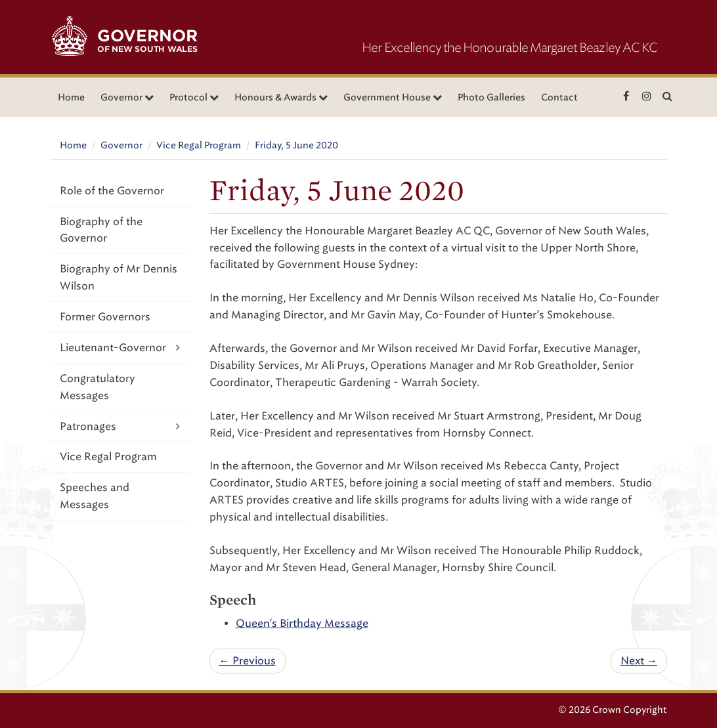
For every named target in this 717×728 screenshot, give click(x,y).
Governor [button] (127, 97)
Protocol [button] (194, 97)
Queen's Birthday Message (302, 623)
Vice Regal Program (199, 145)
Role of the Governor (112, 191)
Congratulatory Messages (98, 387)
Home (71, 97)
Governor (121, 145)
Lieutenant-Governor (120, 348)
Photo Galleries (491, 97)
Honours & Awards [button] (281, 97)
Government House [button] (393, 97)
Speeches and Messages (95, 496)
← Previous (248, 661)
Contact (559, 97)
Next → (639, 661)
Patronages (120, 426)
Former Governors (105, 317)
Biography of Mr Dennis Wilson (119, 277)
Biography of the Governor (101, 230)
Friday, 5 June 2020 (296, 145)
